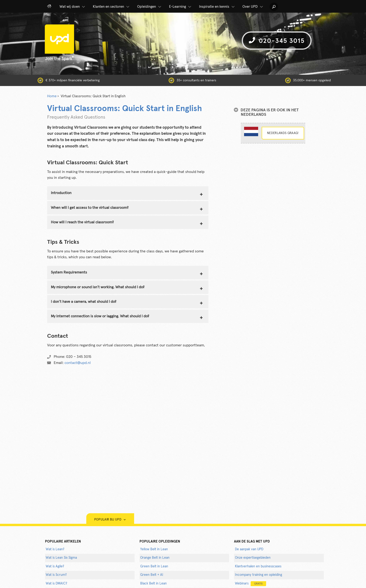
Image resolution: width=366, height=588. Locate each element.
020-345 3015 (277, 41)
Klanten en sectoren (111, 7)
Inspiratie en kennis (217, 7)
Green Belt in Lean (154, 566)
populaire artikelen (63, 542)
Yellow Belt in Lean (154, 549)
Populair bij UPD (110, 520)
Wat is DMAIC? (56, 584)
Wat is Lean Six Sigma (61, 558)
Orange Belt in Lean (155, 558)
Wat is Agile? (55, 566)
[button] (274, 7)
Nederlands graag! (283, 133)
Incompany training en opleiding (258, 575)
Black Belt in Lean (153, 584)
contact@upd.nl (78, 363)
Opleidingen (150, 7)
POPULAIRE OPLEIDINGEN (160, 542)
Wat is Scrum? (56, 575)
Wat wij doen (73, 7)
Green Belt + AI (152, 575)
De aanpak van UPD (249, 549)
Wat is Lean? (55, 549)
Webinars (251, 584)
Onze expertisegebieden (253, 558)
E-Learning (181, 7)
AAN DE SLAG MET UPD (252, 542)
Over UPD (253, 7)
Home (52, 96)
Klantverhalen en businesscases (258, 566)
